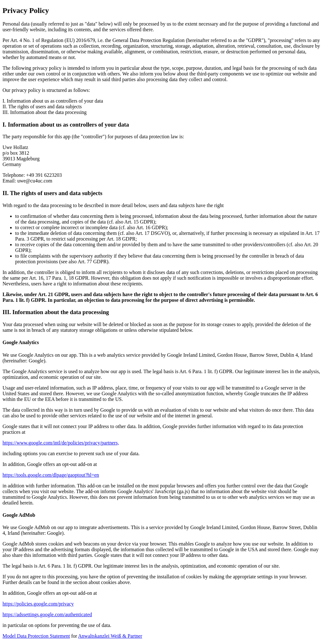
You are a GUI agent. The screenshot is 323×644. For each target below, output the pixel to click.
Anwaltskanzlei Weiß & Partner (110, 636)
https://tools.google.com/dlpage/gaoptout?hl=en (51, 475)
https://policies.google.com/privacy (38, 604)
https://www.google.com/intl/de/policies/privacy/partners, (61, 443)
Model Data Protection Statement (36, 636)
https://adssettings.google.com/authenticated (47, 614)
